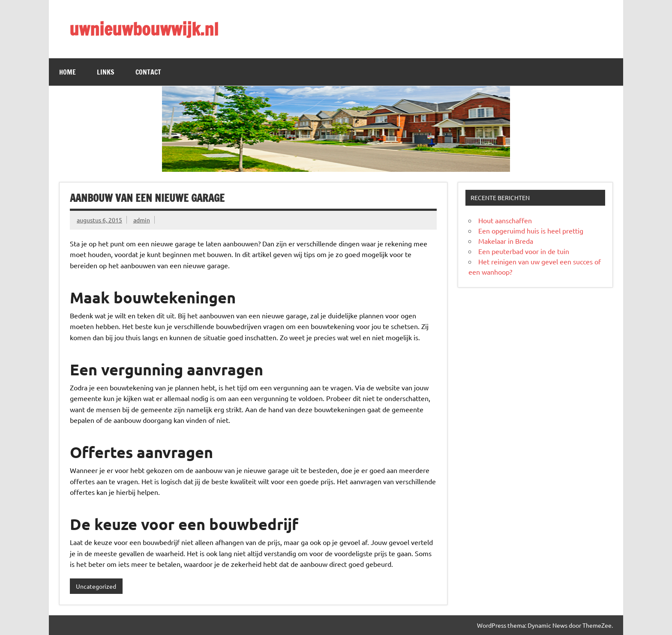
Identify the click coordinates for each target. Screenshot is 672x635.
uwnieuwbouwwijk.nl (144, 29)
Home (67, 72)
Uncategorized (96, 586)
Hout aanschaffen (505, 220)
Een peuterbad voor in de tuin (524, 251)
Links (106, 72)
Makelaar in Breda (506, 241)
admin (142, 220)
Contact (148, 72)
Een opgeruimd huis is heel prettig (531, 231)
